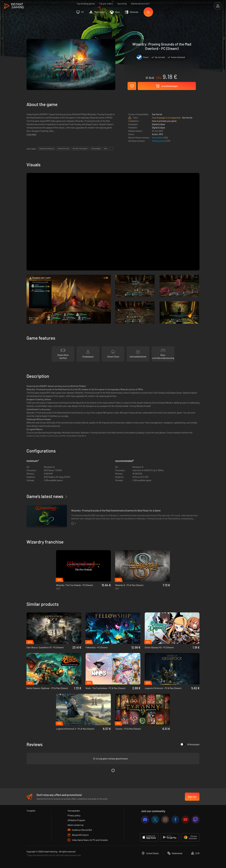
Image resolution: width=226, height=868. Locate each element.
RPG (161, 134)
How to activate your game (164, 121)
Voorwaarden (74, 811)
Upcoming (122, 4)
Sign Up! (192, 797)
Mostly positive (159, 141)
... (111, 149)
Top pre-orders (106, 4)
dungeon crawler (47, 149)
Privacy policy (74, 815)
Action (155, 134)
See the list (157, 114)
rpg (106, 149)
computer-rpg (63, 149)
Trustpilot (31, 811)
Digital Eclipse (158, 124)
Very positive (158, 138)
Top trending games (86, 4)
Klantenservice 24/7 (140, 4)
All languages (190, 744)
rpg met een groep (80, 149)
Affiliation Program (76, 820)
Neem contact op (76, 825)
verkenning (96, 149)
